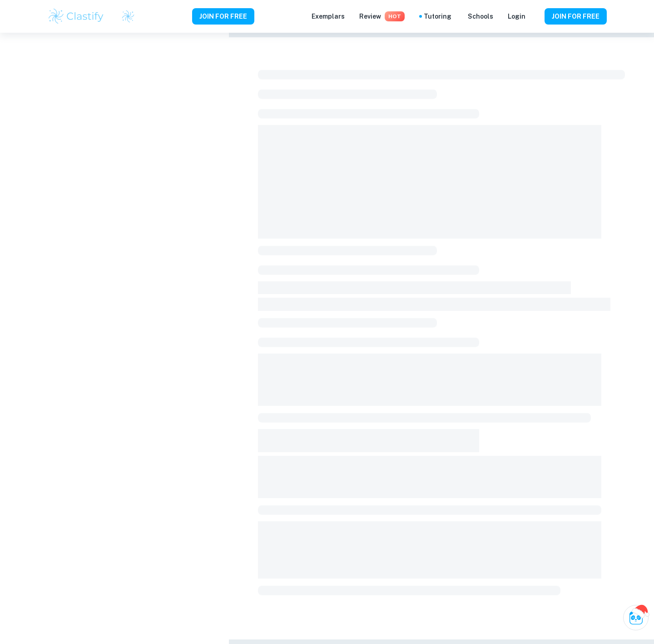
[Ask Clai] (636, 618)
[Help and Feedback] (535, 16)
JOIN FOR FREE (223, 16)
